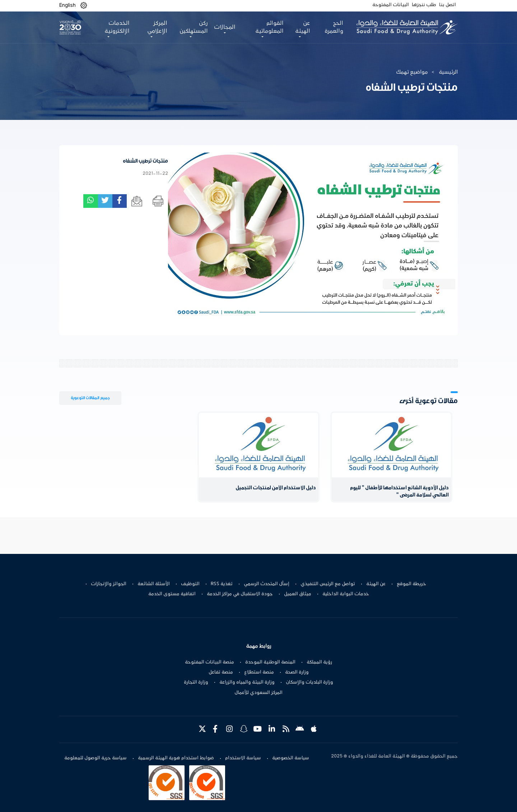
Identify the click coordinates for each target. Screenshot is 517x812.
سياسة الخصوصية (291, 758)
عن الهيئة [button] (303, 27)
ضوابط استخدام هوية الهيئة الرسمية (176, 758)
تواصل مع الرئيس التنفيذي (328, 584)
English (67, 5)
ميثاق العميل (298, 594)
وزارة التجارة (196, 682)
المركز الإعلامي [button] (157, 27)
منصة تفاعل (221, 672)
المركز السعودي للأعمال (258, 693)
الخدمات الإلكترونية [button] (117, 27)
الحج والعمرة (334, 27)
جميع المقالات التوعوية (90, 398)
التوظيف (190, 584)
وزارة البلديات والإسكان (309, 682)
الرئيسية (448, 72)
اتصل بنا (448, 5)
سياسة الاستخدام (243, 758)
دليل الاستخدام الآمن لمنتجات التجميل (276, 488)
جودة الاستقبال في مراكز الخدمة (240, 594)
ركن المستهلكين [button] (194, 27)
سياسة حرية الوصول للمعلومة (96, 758)
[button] (84, 6)
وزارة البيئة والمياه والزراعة (247, 682)
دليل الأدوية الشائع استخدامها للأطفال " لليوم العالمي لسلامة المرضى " (399, 492)
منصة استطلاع (259, 672)
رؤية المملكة (319, 662)
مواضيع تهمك (412, 72)
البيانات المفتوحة (391, 5)
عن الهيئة (376, 584)
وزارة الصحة (297, 672)
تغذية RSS (222, 584)
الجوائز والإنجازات (109, 584)
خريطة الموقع (411, 584)
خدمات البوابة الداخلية (346, 594)
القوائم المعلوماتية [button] (269, 27)
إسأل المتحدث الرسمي (267, 584)
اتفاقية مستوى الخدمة (172, 594)
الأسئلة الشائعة (154, 584)
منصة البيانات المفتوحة (209, 662)
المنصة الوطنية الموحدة (270, 662)
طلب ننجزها (424, 5)
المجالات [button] (225, 27)
